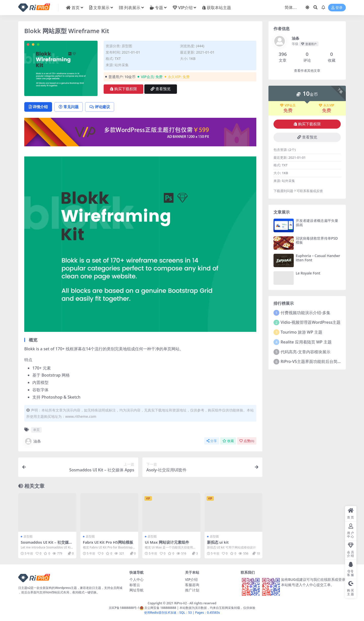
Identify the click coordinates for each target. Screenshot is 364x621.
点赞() (247, 441)
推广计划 (192, 590)
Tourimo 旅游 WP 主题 (301, 332)
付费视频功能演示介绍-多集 (305, 313)
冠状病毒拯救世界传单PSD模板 (317, 240)
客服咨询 (192, 585)
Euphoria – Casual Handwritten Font (318, 258)
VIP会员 (288, 105)
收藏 (228, 441)
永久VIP (326, 105)
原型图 (127, 46)
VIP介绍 (191, 579)
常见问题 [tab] (69, 107)
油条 (33, 441)
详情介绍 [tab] (38, 107)
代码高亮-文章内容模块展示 (305, 352)
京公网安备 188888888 (158, 608)
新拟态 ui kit (218, 542)
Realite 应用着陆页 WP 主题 (306, 342)
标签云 (135, 585)
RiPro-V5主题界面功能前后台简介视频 (315, 361)
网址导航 (136, 590)
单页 (36, 430)
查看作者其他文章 (307, 71)
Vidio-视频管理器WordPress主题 (311, 322)
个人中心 (136, 579)
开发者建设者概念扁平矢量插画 (317, 223)
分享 (212, 441)
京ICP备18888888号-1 (124, 608)
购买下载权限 (123, 89)
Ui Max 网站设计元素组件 (167, 542)
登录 (337, 8)
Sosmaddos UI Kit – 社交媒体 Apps (47, 544)
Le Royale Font (308, 273)
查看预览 (161, 89)
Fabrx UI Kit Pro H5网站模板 (108, 542)
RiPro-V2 (180, 603)
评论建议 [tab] (100, 107)
